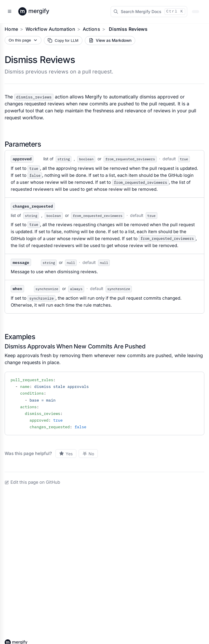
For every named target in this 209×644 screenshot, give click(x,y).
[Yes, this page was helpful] (66, 454)
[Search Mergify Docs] (149, 12)
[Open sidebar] (10, 12)
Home (11, 29)
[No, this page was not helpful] (88, 454)
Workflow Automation (50, 29)
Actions (91, 29)
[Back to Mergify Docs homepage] (39, 12)
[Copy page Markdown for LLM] (63, 41)
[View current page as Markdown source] (110, 41)
